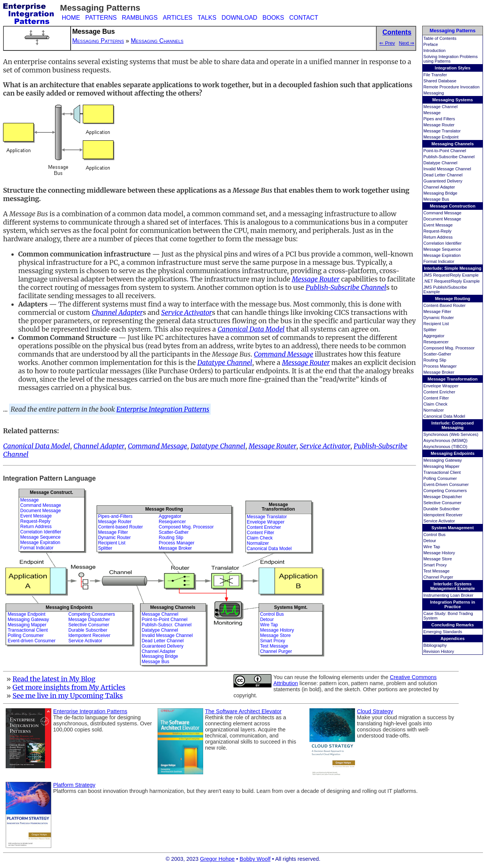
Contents (397, 32)
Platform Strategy (74, 785)
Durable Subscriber (442, 509)
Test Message (436, 571)
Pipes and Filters (439, 119)
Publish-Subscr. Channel (166, 625)
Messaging (434, 93)
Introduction (434, 50)
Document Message (442, 219)
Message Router (439, 125)
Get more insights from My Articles (69, 687)
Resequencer (436, 342)
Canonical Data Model (444, 416)
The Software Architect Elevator (243, 711)
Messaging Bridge (440, 193)
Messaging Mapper (441, 466)
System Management (452, 528)
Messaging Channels (452, 144)
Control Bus (434, 535)
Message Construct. (51, 492)
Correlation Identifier (443, 243)
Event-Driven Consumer (446, 484)
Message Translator (442, 131)
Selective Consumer (442, 503)
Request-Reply (437, 231)
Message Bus (436, 199)
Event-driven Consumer (32, 641)
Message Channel (440, 107)
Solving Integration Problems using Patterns (450, 59)
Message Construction (453, 206)
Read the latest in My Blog (54, 679)
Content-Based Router (444, 305)
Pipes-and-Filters (115, 516)
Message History (439, 553)
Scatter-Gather (437, 354)
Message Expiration (442, 255)
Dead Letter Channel (443, 175)
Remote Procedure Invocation (451, 87)
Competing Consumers (445, 491)
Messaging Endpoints (453, 453)
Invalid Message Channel (447, 169)
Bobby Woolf (255, 859)
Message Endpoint (441, 137)
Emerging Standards (443, 632)
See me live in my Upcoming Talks (68, 696)
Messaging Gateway (443, 460)
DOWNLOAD (239, 18)
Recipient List (436, 324)
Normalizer (434, 410)
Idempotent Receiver (443, 515)
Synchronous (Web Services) (451, 434)
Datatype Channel (440, 163)
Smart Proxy (435, 565)
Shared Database (440, 81)
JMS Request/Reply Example (451, 275)
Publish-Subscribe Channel (449, 157)
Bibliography (435, 645)
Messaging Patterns (453, 31)
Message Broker (439, 372)
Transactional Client (442, 472)
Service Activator (439, 521)
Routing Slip (435, 360)
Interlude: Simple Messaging (453, 268)
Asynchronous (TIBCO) (445, 447)
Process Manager (440, 366)
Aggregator (434, 336)
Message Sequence (442, 249)
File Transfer (435, 75)
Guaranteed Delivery (443, 181)
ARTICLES (178, 18)
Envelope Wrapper (441, 386)
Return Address (438, 237)
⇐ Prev (387, 43)
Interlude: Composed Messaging (453, 425)
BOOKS (273, 18)
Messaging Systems (453, 100)
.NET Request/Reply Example (451, 281)
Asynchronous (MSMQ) (445, 440)
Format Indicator (439, 261)
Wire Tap (432, 547)
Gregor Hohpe (217, 859)
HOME (71, 18)
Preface (431, 44)
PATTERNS (101, 18)
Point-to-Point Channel (445, 151)
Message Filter (437, 311)
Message (432, 113)
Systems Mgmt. (291, 607)
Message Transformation (453, 379)
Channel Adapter (439, 187)
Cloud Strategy (375, 711)
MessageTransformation (278, 507)
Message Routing (453, 299)
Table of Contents (440, 38)
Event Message (438, 225)
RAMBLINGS (140, 18)
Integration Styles (453, 68)
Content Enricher (439, 392)
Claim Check (435, 404)
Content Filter (436, 398)
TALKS (207, 18)
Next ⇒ (407, 43)
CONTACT (304, 18)
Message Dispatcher (443, 497)
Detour (430, 541)
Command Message (442, 213)
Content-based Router (120, 527)
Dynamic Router (439, 318)
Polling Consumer (440, 478)
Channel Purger (438, 577)
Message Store (438, 559)
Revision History (439, 651)
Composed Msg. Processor (449, 348)
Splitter (430, 330)
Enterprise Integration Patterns (163, 409)
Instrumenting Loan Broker (448, 595)
